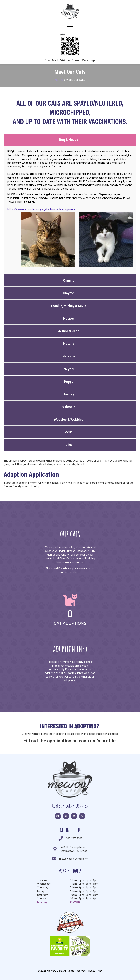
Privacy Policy (95, 971)
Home (59, 80)
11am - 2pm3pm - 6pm (84, 880)
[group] (70, 609)
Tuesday (42, 880)
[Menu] (70, 27)
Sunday (42, 899)
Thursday (43, 887)
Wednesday (44, 884)
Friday (41, 891)
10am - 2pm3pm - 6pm (84, 895)
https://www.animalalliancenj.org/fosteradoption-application (42, 209)
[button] (58, 816)
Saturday (42, 895)
